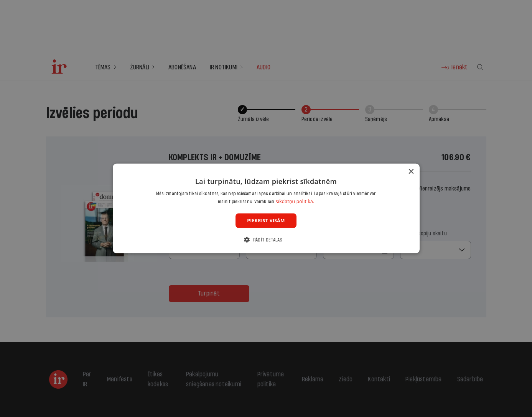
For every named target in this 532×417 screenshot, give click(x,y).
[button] (266, 240)
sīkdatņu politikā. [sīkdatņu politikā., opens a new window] (295, 201)
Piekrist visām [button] (266, 221)
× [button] (411, 172)
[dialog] (266, 208)
